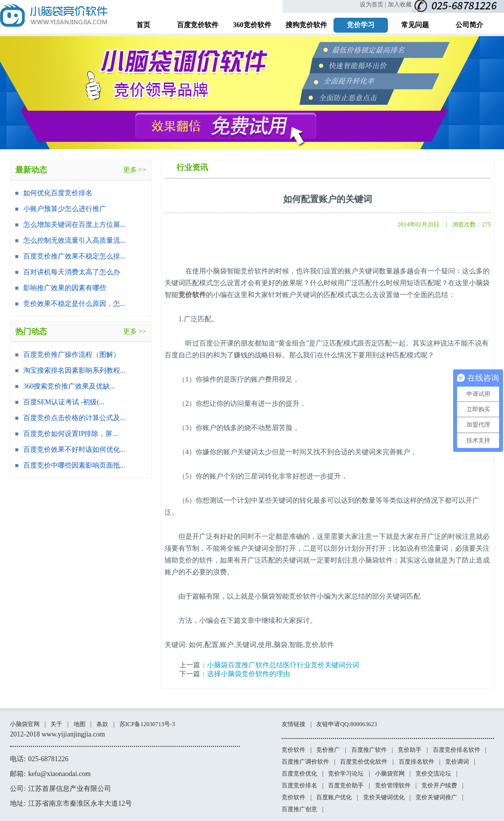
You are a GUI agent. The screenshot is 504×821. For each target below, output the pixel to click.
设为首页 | (373, 4)
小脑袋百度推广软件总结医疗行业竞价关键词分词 (283, 665)
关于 (56, 724)
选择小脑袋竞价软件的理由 (249, 674)
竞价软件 (192, 295)
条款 (102, 724)
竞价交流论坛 (433, 774)
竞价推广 (328, 750)
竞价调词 (457, 762)
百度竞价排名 (299, 785)
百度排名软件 (417, 762)
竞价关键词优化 (384, 797)
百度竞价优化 (299, 774)
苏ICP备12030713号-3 (147, 724)
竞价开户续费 (439, 785)
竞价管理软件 (393, 785)
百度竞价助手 (346, 785)
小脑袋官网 (25, 724)
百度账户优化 (334, 797)
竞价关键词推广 (436, 797)
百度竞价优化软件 (364, 762)
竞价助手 (410, 750)
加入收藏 (400, 4)
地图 (80, 724)
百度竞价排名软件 (457, 750)
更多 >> (135, 170)
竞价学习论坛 (346, 774)
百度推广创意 (299, 809)
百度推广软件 (369, 750)
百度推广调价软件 (305, 762)
